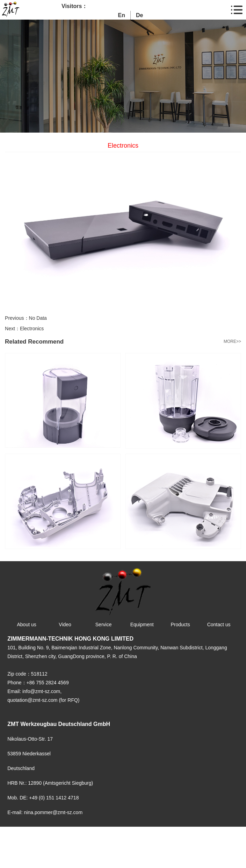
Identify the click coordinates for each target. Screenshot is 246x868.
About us (26, 624)
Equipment (142, 624)
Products (180, 624)
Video (65, 624)
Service (104, 624)
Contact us (219, 624)
